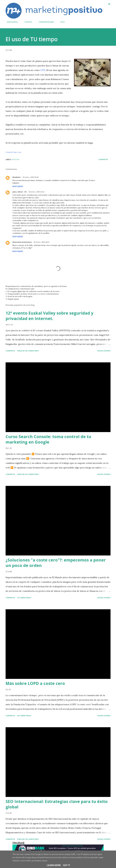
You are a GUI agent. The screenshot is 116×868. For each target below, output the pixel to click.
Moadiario (17, 177)
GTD (43, 70)
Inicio (61, 22)
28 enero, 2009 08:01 (42, 242)
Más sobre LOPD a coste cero (35, 683)
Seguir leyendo (104, 351)
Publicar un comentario (28, 351)
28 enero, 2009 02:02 (36, 192)
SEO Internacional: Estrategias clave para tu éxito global (57, 804)
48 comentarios (24, 716)
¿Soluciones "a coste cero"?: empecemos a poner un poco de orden (56, 563)
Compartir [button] (103, 159)
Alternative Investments (22, 242)
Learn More (54, 865)
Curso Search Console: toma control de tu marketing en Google (48, 439)
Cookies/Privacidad (45, 22)
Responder (18, 186)
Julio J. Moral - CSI (20, 192)
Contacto (27, 22)
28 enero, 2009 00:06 (30, 177)
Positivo (16, 159)
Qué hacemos (11, 22)
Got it (67, 865)
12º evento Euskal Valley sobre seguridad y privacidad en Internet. (49, 316)
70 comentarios (24, 598)
